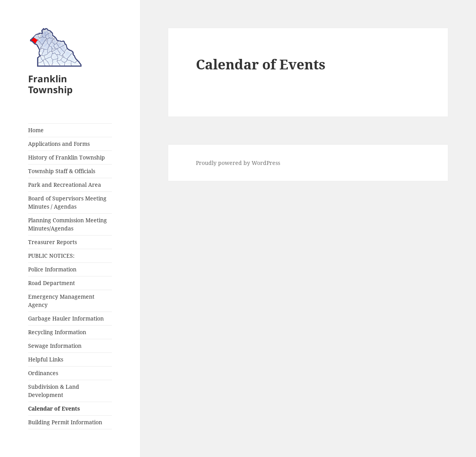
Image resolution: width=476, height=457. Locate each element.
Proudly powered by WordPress (238, 163)
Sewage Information (55, 346)
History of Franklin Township (67, 157)
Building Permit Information (65, 422)
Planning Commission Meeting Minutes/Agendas (67, 224)
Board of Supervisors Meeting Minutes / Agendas (67, 202)
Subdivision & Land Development (54, 391)
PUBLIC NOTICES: (51, 256)
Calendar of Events (54, 408)
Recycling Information (57, 332)
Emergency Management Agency (61, 301)
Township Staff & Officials (62, 171)
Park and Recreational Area (65, 185)
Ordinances (43, 373)
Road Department (52, 283)
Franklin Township (50, 84)
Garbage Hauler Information (66, 318)
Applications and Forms (59, 144)
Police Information (52, 269)
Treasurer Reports (52, 242)
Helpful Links (46, 359)
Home (36, 130)
